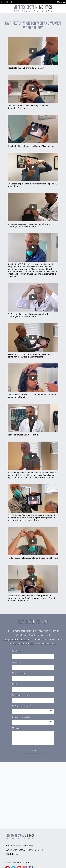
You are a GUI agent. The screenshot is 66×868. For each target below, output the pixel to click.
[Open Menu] (64, 2)
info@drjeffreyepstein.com (16, 640)
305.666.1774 (7, 2)
